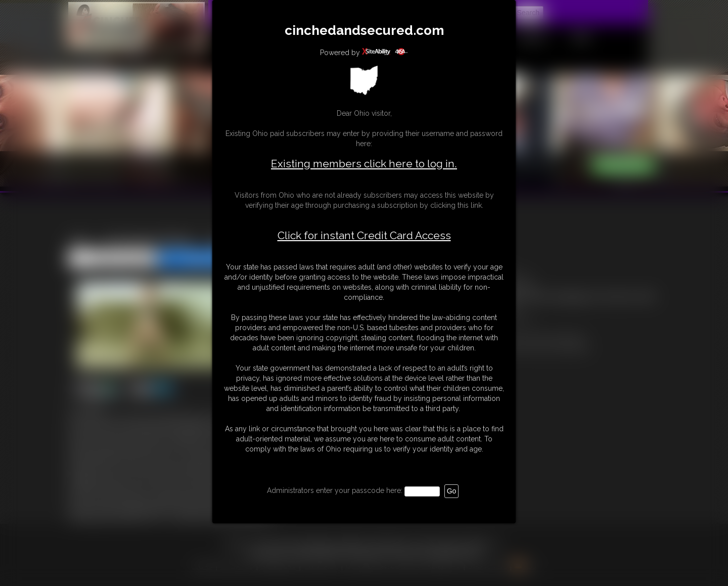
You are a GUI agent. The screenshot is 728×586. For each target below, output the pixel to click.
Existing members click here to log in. (364, 164)
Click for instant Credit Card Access (364, 236)
